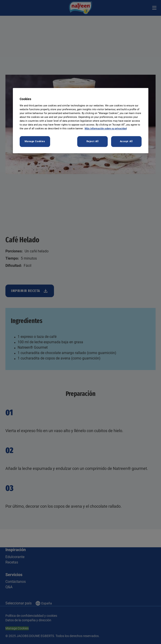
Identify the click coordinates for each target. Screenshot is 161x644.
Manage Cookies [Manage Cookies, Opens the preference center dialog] (35, 141)
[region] (81, 121)
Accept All (126, 141)
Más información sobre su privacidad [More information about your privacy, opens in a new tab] (106, 129)
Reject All (93, 141)
